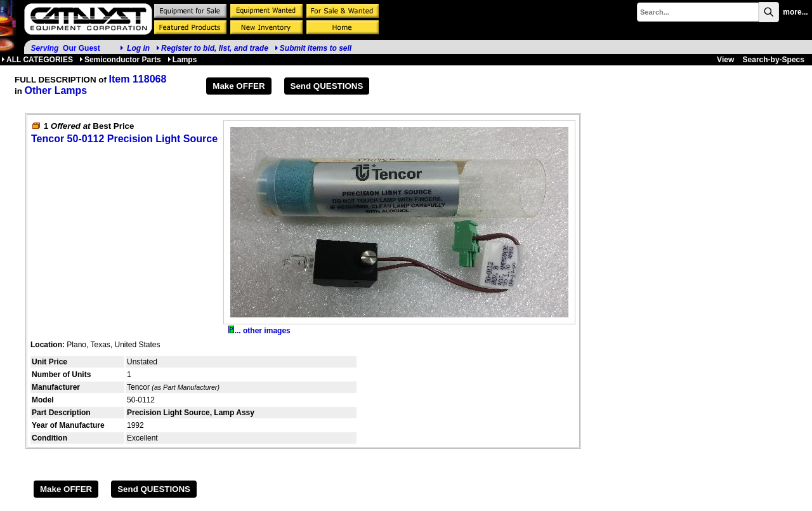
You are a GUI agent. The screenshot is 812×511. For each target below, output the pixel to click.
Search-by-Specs (774, 60)
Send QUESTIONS (327, 86)
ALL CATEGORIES (37, 60)
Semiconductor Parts (120, 60)
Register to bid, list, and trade (215, 48)
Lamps (182, 60)
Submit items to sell (313, 48)
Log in (138, 48)
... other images (259, 331)
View (725, 60)
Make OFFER (239, 86)
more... (795, 12)
